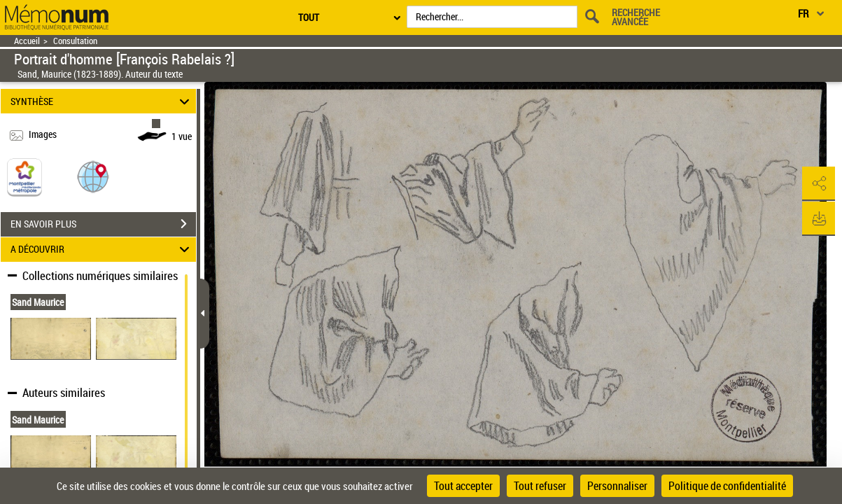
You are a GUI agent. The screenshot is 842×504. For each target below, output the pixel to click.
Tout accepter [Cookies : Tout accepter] (463, 486)
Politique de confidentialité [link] (727, 486)
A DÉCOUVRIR (102, 250)
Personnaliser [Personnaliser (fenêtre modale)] (617, 486)
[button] (93, 176)
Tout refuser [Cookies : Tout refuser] (540, 486)
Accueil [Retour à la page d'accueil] (27, 41)
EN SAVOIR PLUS (103, 224)
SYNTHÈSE (102, 101)
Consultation (75, 41)
